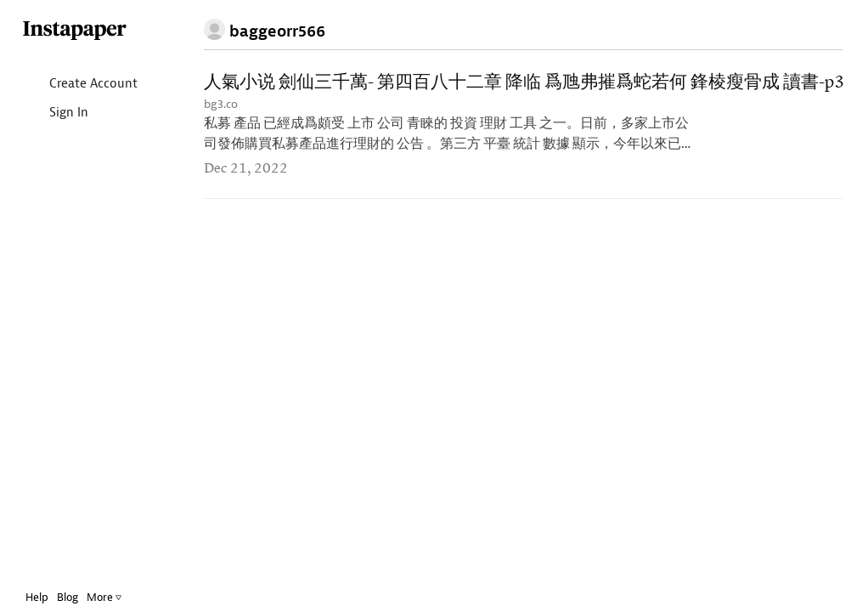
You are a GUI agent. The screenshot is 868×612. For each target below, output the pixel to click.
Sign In (55, 113)
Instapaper (75, 31)
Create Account (79, 85)
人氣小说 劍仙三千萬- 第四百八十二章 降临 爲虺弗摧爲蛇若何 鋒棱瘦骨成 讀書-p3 (524, 83)
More (104, 597)
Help (37, 597)
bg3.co (221, 104)
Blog (68, 597)
